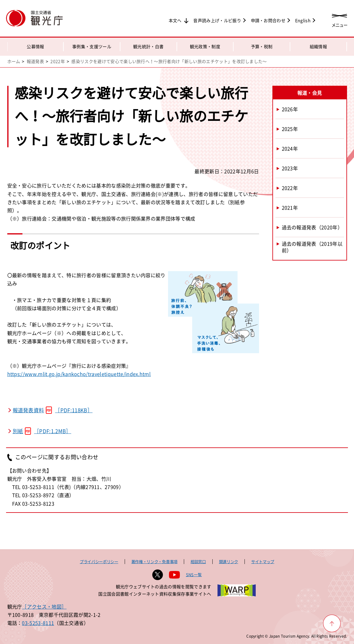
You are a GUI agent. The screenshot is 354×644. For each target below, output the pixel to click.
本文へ (175, 20)
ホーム (14, 61)
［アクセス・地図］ (44, 606)
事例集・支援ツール (92, 46)
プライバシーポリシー (99, 561)
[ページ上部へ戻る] (332, 623)
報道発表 (35, 61)
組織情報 (318, 46)
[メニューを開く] (339, 19)
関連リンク (229, 561)
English (303, 20)
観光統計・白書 (148, 46)
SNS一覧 (194, 574)
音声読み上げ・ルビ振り (217, 20)
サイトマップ (263, 561)
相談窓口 (198, 561)
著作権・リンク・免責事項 (154, 561)
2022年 (58, 61)
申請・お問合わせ (268, 20)
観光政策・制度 (205, 46)
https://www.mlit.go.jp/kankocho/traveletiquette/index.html (79, 374)
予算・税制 (262, 46)
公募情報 (35, 46)
